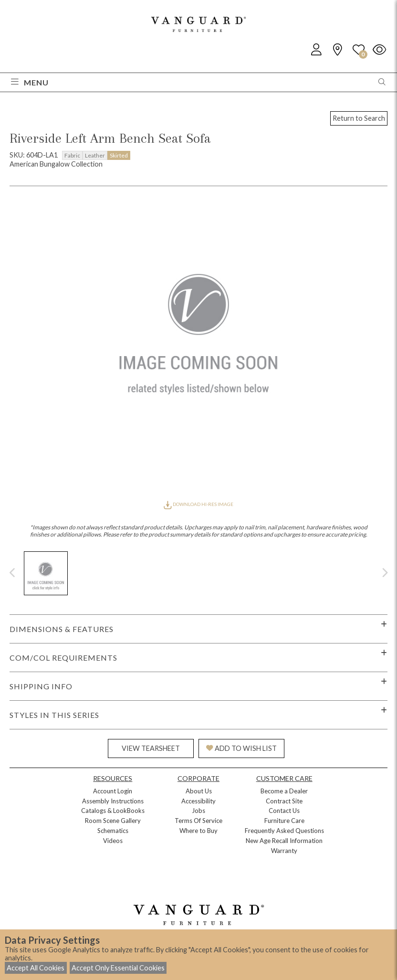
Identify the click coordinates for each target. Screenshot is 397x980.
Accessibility (198, 801)
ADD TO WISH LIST (241, 748)
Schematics (113, 831)
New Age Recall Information (284, 841)
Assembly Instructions (113, 801)
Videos (113, 841)
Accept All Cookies (36, 968)
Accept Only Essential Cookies (118, 968)
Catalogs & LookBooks (113, 811)
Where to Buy (198, 831)
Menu (30, 82)
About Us (199, 791)
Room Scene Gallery (113, 821)
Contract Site (284, 801)
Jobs (198, 811)
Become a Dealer (284, 791)
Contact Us (284, 811)
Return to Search (359, 118)
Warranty (284, 851)
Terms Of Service (198, 821)
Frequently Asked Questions (284, 831)
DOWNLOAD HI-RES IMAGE (198, 504)
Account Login (113, 791)
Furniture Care (284, 821)
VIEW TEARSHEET (151, 748)
